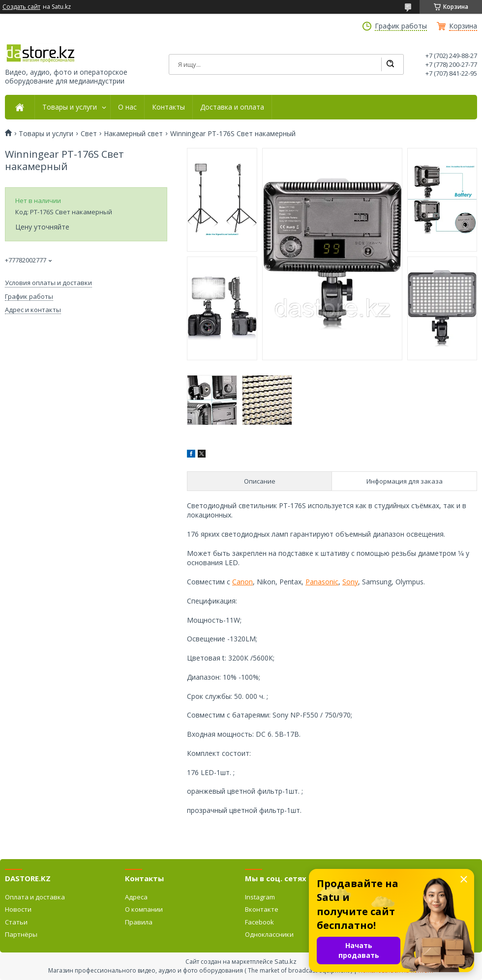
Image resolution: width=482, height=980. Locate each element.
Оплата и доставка (35, 897)
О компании (144, 909)
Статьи (16, 922)
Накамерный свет (133, 134)
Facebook (259, 922)
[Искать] (390, 64)
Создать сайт (21, 7)
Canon (242, 582)
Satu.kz (286, 961)
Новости (18, 909)
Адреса (136, 897)
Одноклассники (269, 934)
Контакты (168, 107)
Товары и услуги (70, 107)
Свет (89, 134)
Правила (139, 922)
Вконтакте (262, 909)
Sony (350, 582)
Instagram (260, 897)
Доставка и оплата (232, 107)
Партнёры (21, 934)
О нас (127, 107)
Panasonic (322, 582)
